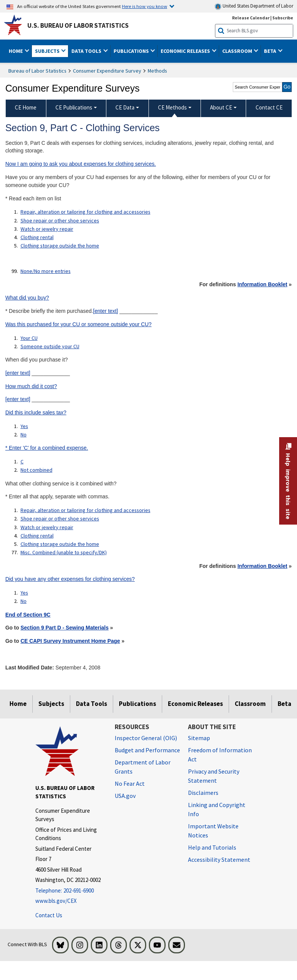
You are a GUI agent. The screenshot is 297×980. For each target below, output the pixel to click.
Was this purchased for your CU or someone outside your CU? (78, 324)
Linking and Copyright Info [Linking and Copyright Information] (217, 809)
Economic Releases (195, 704)
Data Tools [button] (87, 51)
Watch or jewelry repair (47, 229)
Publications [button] (132, 51)
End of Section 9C (28, 615)
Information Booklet (262, 284)
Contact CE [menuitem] (269, 107)
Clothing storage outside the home (60, 246)
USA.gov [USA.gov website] (125, 796)
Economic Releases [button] (186, 51)
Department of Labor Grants (143, 767)
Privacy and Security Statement (214, 776)
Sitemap (199, 738)
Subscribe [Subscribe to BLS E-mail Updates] (283, 18)
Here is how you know (145, 6)
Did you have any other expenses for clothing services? (70, 579)
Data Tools (92, 704)
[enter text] (106, 311)
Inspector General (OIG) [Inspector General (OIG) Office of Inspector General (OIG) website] (146, 738)
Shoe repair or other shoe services (60, 220)
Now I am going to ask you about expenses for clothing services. (81, 164)
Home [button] (16, 51)
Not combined (36, 470)
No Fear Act (130, 783)
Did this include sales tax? (36, 412)
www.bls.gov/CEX (56, 901)
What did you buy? (27, 298)
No (24, 434)
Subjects (51, 704)
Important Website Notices (213, 831)
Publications (137, 704)
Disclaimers (203, 793)
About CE (221, 107)
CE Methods (172, 107)
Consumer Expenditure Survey (107, 71)
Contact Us (49, 915)
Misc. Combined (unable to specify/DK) (64, 552)
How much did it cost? (31, 386)
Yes (24, 426)
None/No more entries (46, 271)
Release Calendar (251, 18)
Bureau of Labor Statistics (37, 71)
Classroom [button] (238, 51)
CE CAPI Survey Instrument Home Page (70, 641)
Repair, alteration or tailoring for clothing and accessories (85, 212)
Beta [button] (271, 51)
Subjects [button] (48, 51)
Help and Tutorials (212, 847)
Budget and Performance (147, 750)
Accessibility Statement (219, 859)
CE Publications (74, 107)
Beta (284, 704)
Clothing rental (37, 237)
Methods (157, 71)
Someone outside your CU (50, 346)
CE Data (125, 107)
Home (18, 704)
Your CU (29, 338)
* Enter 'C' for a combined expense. (47, 448)
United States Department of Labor (254, 6)
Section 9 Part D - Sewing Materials (65, 628)
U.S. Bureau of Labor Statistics (78, 25)
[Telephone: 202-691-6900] (69, 891)
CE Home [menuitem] (26, 107)
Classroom (250, 704)
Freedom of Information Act (220, 755)
